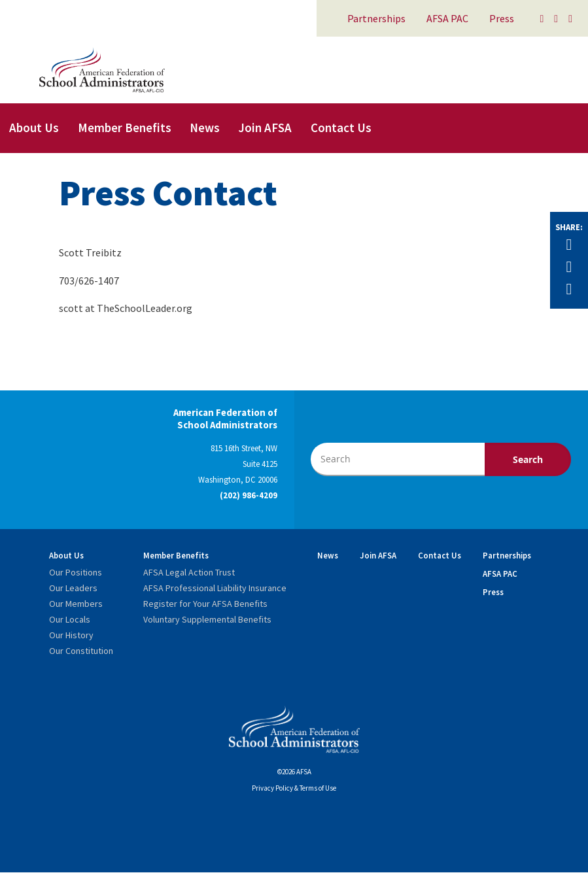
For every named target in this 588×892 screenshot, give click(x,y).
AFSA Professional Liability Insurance (215, 588)
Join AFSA (265, 128)
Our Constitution (81, 651)
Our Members (76, 604)
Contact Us (341, 128)
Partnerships (376, 18)
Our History (71, 635)
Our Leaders (73, 588)
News (205, 128)
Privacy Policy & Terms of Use (294, 788)
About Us (34, 128)
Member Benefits (125, 128)
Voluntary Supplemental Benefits (207, 619)
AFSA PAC (447, 18)
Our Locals (70, 619)
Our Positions (76, 572)
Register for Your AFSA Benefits (205, 604)
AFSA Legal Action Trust (189, 572)
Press (502, 18)
